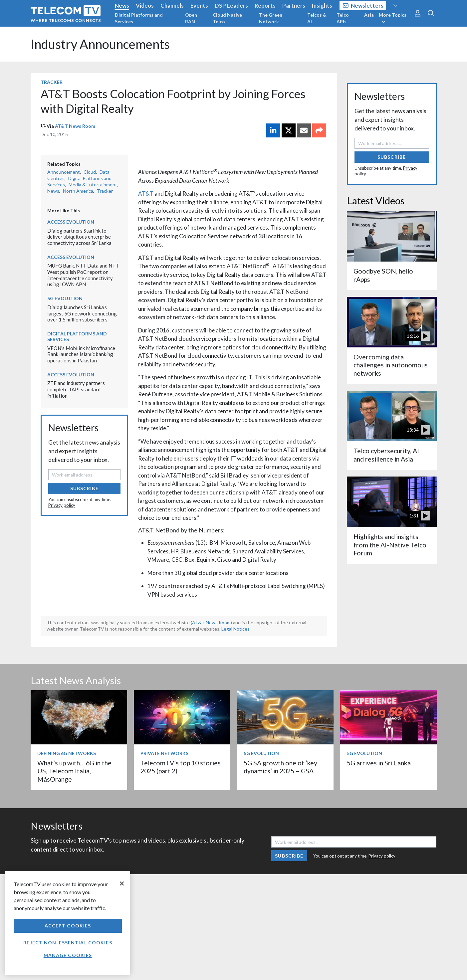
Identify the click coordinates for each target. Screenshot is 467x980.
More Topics (393, 18)
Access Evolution (71, 222)
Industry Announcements (100, 44)
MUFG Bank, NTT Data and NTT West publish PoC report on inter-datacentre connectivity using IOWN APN (83, 275)
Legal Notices (235, 629)
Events (199, 5)
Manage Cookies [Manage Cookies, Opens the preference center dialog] (68, 955)
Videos (145, 5)
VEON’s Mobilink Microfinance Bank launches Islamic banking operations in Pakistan (81, 354)
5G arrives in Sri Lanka (379, 763)
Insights (322, 5)
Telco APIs (343, 18)
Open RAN (191, 18)
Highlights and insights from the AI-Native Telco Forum (390, 545)
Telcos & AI (317, 18)
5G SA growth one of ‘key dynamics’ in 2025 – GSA (280, 767)
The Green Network (271, 18)
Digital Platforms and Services (139, 18)
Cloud (90, 172)
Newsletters (363, 5)
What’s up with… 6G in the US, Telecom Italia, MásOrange (74, 771)
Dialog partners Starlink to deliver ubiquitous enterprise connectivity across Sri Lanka (79, 237)
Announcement (64, 172)
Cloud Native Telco (227, 18)
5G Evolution (65, 298)
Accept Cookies (68, 926)
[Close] (122, 883)
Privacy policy (62, 505)
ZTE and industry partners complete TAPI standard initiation (76, 389)
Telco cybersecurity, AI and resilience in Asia (386, 455)
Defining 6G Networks (67, 753)
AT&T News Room (75, 126)
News (122, 5)
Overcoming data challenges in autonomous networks (391, 365)
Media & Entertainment (93, 185)
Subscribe (84, 488)
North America (78, 191)
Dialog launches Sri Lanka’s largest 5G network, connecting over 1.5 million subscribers (82, 313)
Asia (369, 15)
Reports (265, 5)
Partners (294, 5)
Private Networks (164, 753)
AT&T (146, 194)
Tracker (52, 82)
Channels (172, 5)
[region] (68, 923)
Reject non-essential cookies (68, 943)
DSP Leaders (231, 5)
